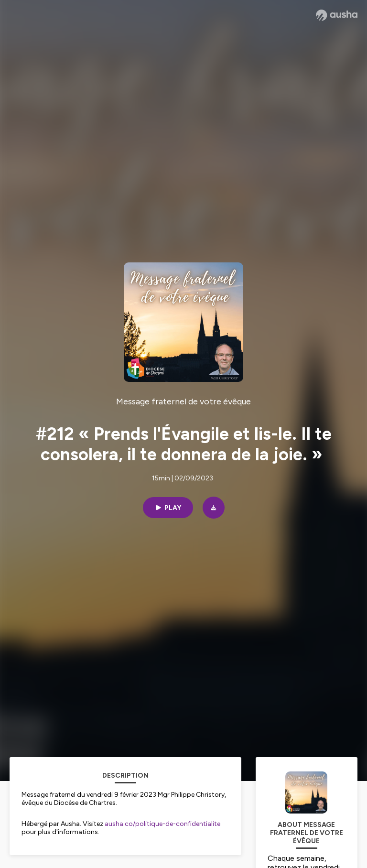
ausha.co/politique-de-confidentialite (162, 824)
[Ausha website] (337, 15)
